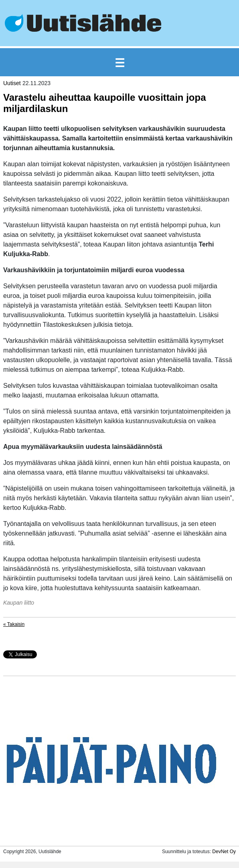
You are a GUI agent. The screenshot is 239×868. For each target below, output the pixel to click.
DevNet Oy (224, 852)
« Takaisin (14, 624)
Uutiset (12, 83)
